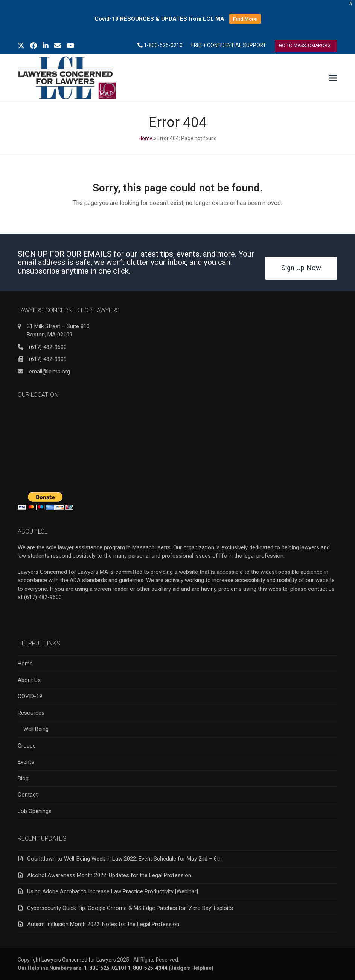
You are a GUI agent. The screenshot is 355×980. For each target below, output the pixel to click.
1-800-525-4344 (148, 968)
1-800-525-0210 (163, 45)
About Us (29, 680)
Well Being (36, 729)
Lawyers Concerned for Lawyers (79, 960)
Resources (31, 713)
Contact (28, 795)
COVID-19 (30, 696)
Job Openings (35, 811)
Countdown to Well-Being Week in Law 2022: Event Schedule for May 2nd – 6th (124, 859)
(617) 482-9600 (48, 347)
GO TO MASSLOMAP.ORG (305, 46)
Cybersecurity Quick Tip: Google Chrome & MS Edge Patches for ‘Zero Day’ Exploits (130, 908)
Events (26, 762)
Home (146, 138)
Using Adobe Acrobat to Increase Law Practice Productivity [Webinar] (113, 891)
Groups (27, 746)
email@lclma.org (50, 372)
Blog (23, 778)
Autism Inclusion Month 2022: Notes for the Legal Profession (103, 924)
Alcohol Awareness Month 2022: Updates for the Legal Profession (109, 875)
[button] (333, 78)
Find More (245, 19)
